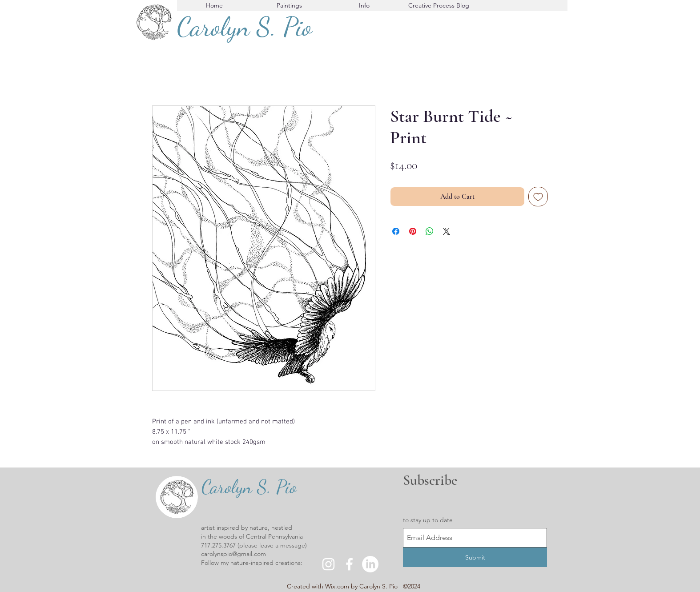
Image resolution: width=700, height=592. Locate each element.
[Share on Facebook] (396, 231)
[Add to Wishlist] (538, 197)
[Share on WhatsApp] (430, 231)
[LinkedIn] (370, 564)
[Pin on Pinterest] (413, 231)
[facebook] (349, 564)
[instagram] (328, 564)
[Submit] (475, 557)
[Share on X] (447, 231)
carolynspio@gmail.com (233, 554)
